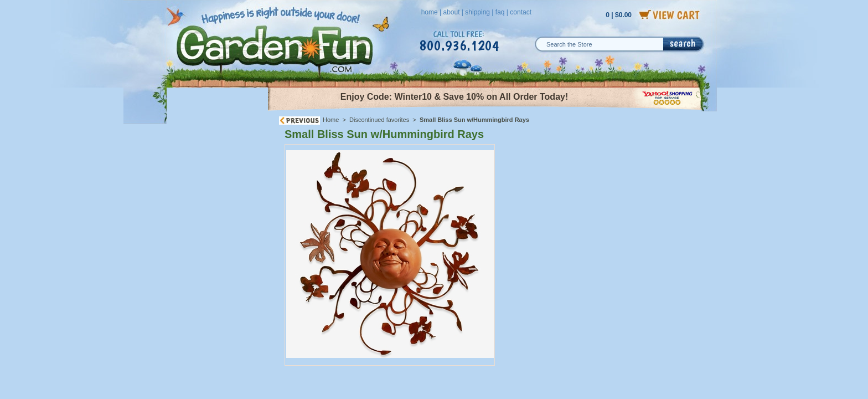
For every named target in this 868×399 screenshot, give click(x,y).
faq (500, 12)
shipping (477, 12)
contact (521, 12)
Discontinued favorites (379, 120)
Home (331, 120)
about (451, 12)
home (430, 12)
